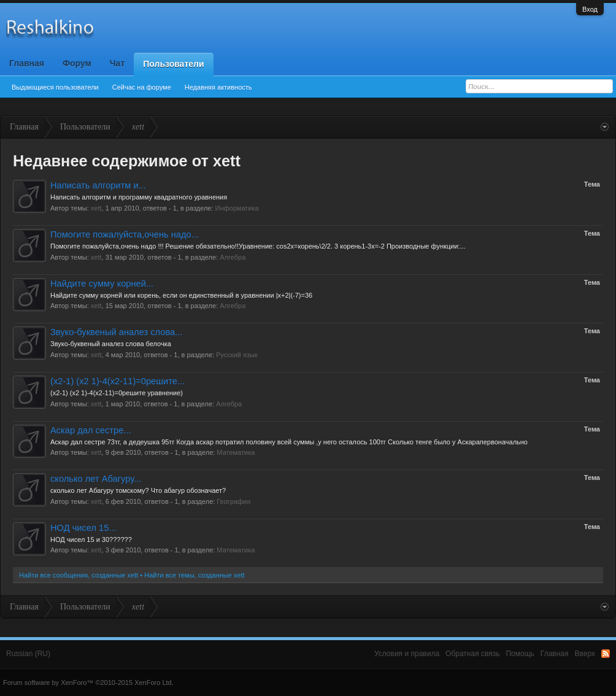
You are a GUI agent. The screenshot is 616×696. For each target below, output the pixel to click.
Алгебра (233, 257)
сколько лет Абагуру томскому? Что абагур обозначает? (138, 490)
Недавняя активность (218, 87)
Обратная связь (472, 654)
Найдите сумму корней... (102, 284)
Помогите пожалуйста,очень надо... (125, 234)
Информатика (237, 208)
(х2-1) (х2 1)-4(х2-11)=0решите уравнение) (117, 393)
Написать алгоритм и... (98, 185)
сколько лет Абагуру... (96, 479)
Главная (27, 63)
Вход (590, 9)
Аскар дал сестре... (91, 430)
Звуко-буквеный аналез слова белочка (111, 344)
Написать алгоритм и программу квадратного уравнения (139, 197)
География (233, 501)
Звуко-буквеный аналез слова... (116, 332)
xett (96, 208)
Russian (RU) (28, 654)
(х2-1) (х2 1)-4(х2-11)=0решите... (117, 381)
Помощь (520, 654)
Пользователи (173, 64)
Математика (236, 452)
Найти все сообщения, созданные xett (79, 575)
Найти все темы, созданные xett (194, 575)
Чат (117, 63)
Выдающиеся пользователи (55, 87)
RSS (606, 654)
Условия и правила (407, 654)
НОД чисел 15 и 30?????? (91, 539)
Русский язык (237, 355)
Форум (77, 63)
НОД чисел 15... (83, 528)
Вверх (585, 654)
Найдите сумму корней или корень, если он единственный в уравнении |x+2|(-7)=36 (181, 295)
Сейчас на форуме (142, 87)
